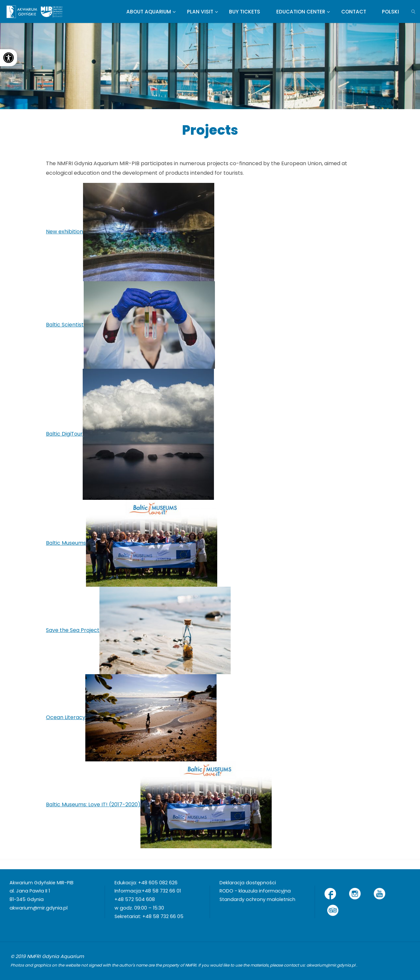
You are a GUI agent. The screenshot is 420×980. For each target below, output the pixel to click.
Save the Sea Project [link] (73, 630)
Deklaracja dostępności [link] (248, 883)
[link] (9, 58)
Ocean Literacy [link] (66, 717)
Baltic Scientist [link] (65, 325)
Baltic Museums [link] (66, 543)
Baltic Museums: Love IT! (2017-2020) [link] (93, 804)
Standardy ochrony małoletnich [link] (257, 899)
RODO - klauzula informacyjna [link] (255, 891)
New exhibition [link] (64, 232)
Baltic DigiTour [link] (64, 434)
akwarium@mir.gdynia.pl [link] (39, 908)
